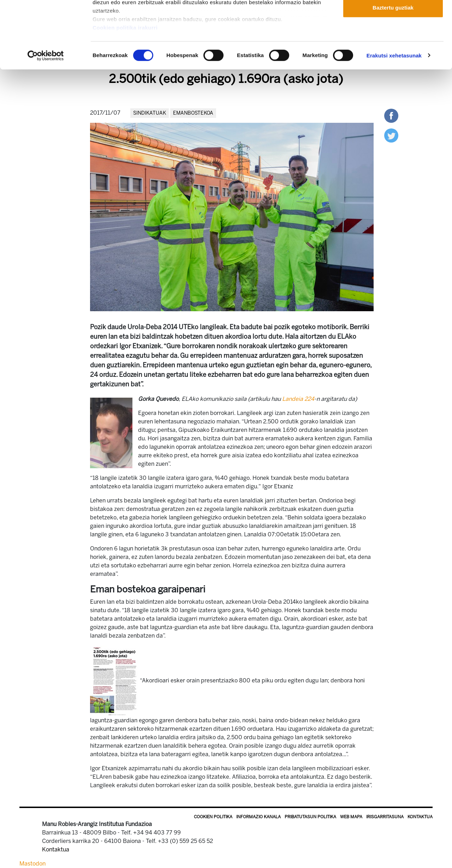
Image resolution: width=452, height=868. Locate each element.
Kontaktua (420, 817)
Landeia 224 (298, 399)
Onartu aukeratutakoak (393, 42)
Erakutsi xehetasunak (394, 113)
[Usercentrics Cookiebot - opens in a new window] (46, 113)
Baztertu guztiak (393, 65)
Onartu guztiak (393, 19)
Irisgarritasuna (385, 817)
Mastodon (32, 864)
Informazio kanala (258, 817)
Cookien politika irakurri (125, 85)
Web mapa (351, 817)
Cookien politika (213, 817)
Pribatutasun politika (310, 817)
